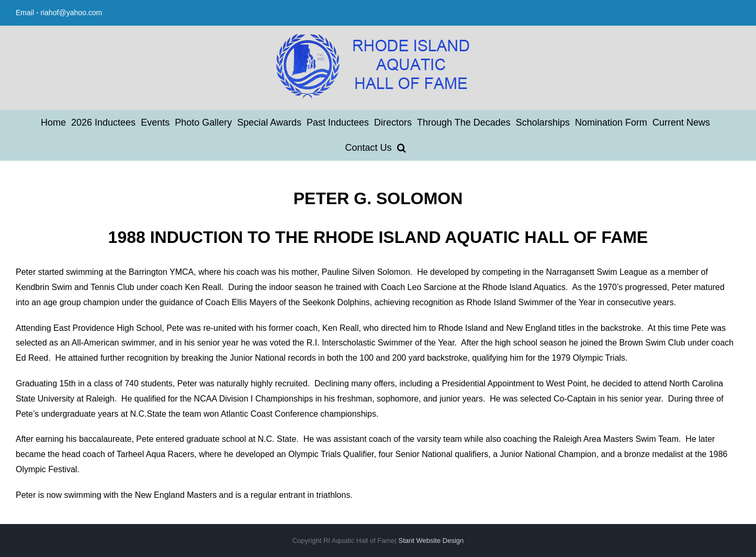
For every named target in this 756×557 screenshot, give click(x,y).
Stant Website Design (431, 541)
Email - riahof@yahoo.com (59, 13)
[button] (402, 148)
